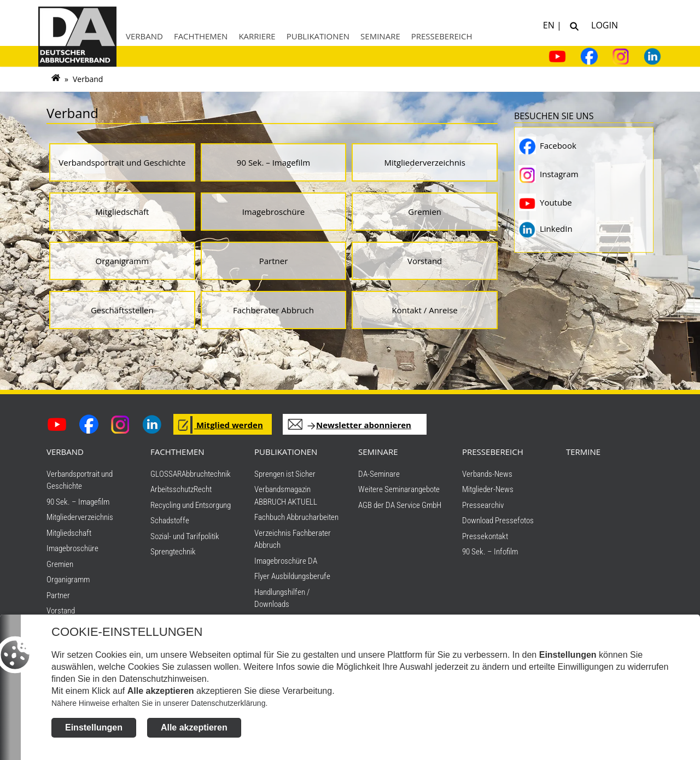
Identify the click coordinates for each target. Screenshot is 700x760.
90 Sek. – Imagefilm (273, 162)
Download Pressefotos (498, 521)
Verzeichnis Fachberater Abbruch (293, 539)
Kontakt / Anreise (425, 310)
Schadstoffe (170, 521)
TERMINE (583, 452)
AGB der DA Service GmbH (400, 505)
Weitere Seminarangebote (399, 489)
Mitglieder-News (488, 489)
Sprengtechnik (173, 552)
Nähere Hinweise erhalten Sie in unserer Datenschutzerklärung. (159, 706)
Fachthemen (201, 36)
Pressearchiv (483, 505)
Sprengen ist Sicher (285, 474)
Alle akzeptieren (194, 731)
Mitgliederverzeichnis (424, 162)
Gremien (425, 212)
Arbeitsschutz (172, 489)
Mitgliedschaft (122, 212)
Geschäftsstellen (122, 310)
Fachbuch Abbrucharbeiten (296, 517)
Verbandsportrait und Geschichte (122, 162)
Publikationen (318, 36)
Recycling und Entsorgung (191, 505)
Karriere (257, 36)
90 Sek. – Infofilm (490, 552)
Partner (274, 261)
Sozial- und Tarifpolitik (185, 536)
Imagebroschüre (274, 212)
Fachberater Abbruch (273, 310)
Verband (144, 36)
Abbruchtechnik (206, 474)
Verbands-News (487, 474)
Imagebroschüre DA (286, 561)
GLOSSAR (166, 474)
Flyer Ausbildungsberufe (292, 576)
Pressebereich (442, 36)
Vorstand (425, 261)
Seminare (380, 36)
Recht (203, 489)
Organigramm (122, 261)
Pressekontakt (485, 536)
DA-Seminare (379, 474)
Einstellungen (94, 731)
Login (602, 24)
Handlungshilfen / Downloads (282, 598)
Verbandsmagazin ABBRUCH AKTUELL (286, 496)
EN (550, 24)
